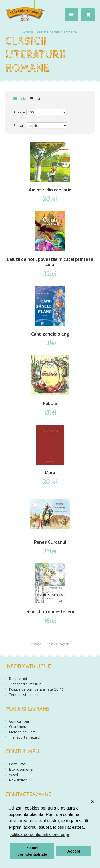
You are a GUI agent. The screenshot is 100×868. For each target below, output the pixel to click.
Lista (36, 99)
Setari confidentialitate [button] (32, 851)
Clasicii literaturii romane (57, 32)
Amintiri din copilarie (50, 190)
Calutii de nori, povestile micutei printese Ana (50, 262)
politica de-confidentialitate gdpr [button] (39, 835)
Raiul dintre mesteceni (50, 611)
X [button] (93, 802)
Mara (50, 473)
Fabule (50, 403)
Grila (20, 99)
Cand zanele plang (50, 334)
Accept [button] (74, 851)
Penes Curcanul (50, 542)
